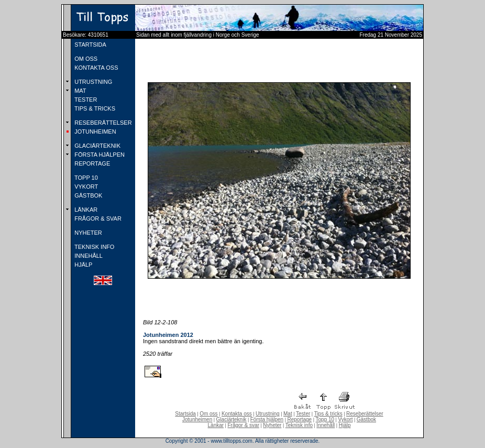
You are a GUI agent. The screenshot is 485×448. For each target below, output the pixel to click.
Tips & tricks (328, 414)
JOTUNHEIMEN (95, 132)
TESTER (85, 100)
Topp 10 (325, 419)
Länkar (216, 425)
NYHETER (87, 233)
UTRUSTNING (92, 82)
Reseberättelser (365, 414)
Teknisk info (299, 425)
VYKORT (85, 187)
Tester (303, 414)
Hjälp (345, 425)
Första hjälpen (267, 419)
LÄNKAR (85, 210)
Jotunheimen (197, 419)
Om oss (208, 414)
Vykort (345, 419)
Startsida (185, 414)
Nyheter (272, 425)
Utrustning (268, 414)
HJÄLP (82, 265)
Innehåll (326, 425)
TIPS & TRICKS (94, 108)
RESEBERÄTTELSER (102, 123)
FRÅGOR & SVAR (97, 218)
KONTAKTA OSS (95, 68)
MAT (79, 91)
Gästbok (366, 419)
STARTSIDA (90, 45)
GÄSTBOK (87, 195)
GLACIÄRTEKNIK (97, 146)
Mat (288, 414)
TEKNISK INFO (93, 247)
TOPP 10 (85, 178)
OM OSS (85, 59)
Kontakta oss (237, 414)
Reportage (299, 419)
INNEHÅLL (88, 256)
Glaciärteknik (232, 419)
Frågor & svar (243, 425)
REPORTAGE (91, 163)
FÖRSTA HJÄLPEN (99, 155)
